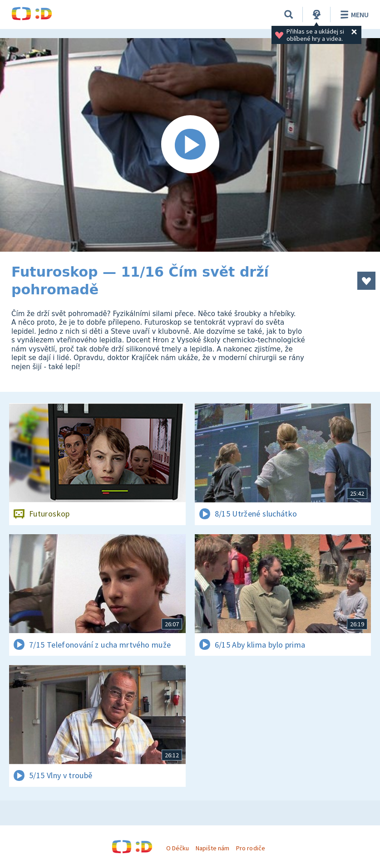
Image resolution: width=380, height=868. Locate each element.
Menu (353, 15)
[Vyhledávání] (289, 15)
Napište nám (212, 848)
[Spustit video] (190, 145)
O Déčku (178, 848)
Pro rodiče (250, 848)
